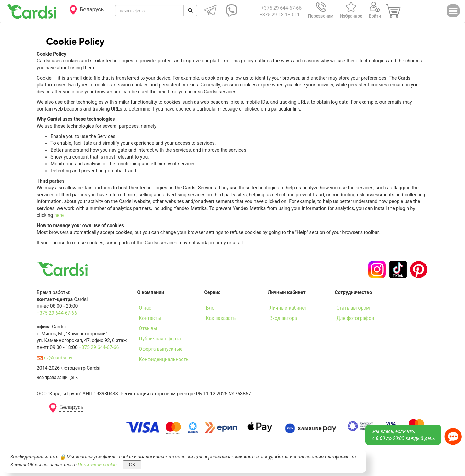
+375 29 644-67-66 (281, 8)
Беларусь (92, 9)
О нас (145, 308)
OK (132, 465)
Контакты (150, 318)
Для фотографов (355, 318)
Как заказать (221, 318)
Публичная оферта (160, 339)
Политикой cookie (97, 465)
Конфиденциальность (164, 359)
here (59, 215)
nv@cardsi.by (55, 358)
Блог (211, 308)
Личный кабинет (288, 308)
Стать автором (353, 308)
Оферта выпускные (161, 349)
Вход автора (283, 318)
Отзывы (148, 328)
